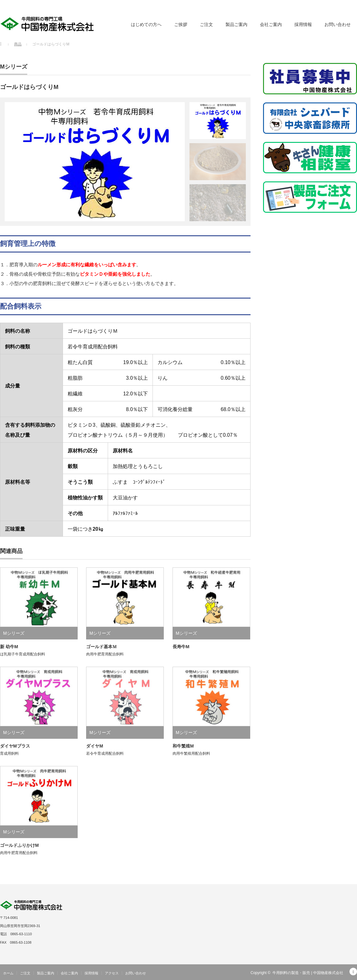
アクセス (112, 973)
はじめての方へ (146, 24)
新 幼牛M (9, 647)
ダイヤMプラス (15, 746)
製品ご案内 (236, 24)
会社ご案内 (271, 24)
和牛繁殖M (183, 746)
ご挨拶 (181, 24)
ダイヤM (95, 746)
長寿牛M (181, 647)
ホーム (8, 973)
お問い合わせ (338, 24)
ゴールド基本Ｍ (101, 647)
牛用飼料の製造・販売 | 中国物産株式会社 (308, 973)
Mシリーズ (14, 67)
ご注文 (206, 24)
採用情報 (303, 24)
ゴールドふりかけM (19, 845)
